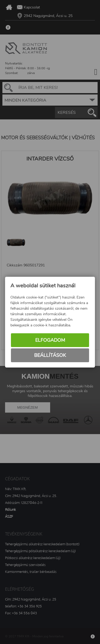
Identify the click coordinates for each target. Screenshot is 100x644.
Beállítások (50, 355)
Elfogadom (50, 340)
